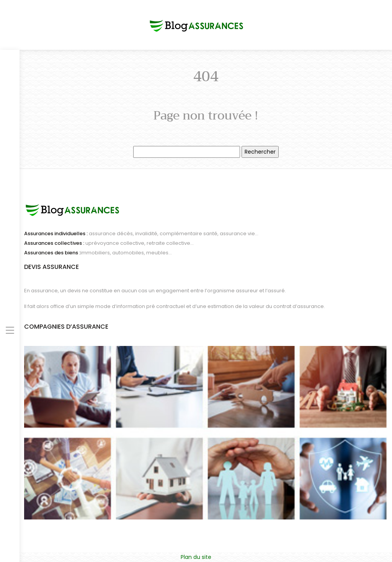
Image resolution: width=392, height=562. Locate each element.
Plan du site (196, 557)
